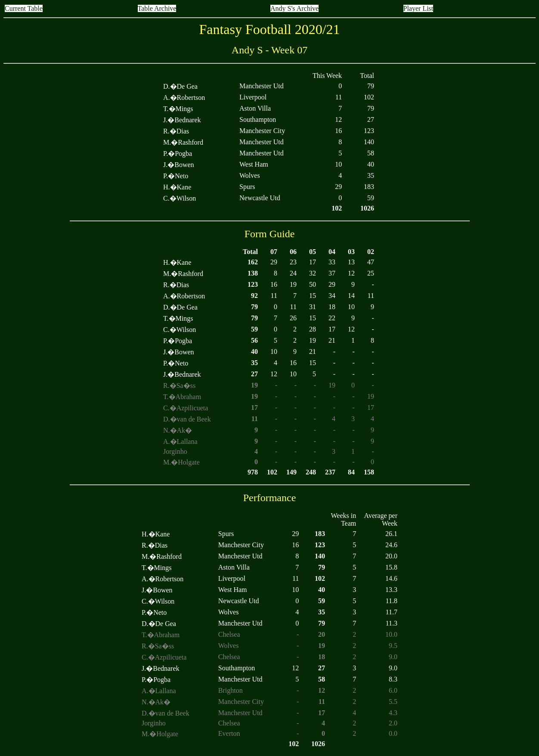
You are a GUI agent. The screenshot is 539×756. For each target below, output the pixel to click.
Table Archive (157, 8)
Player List (418, 8)
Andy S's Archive (294, 8)
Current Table (24, 8)
